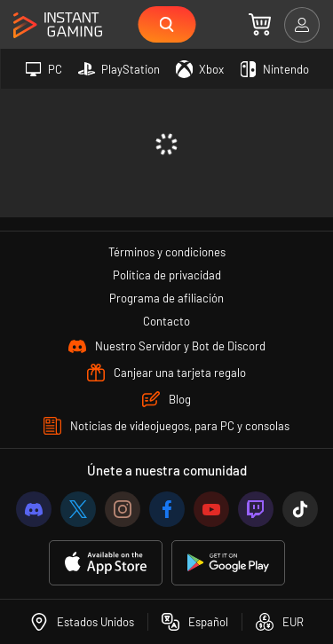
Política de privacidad (167, 275)
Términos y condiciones (167, 252)
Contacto (166, 321)
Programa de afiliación (166, 298)
